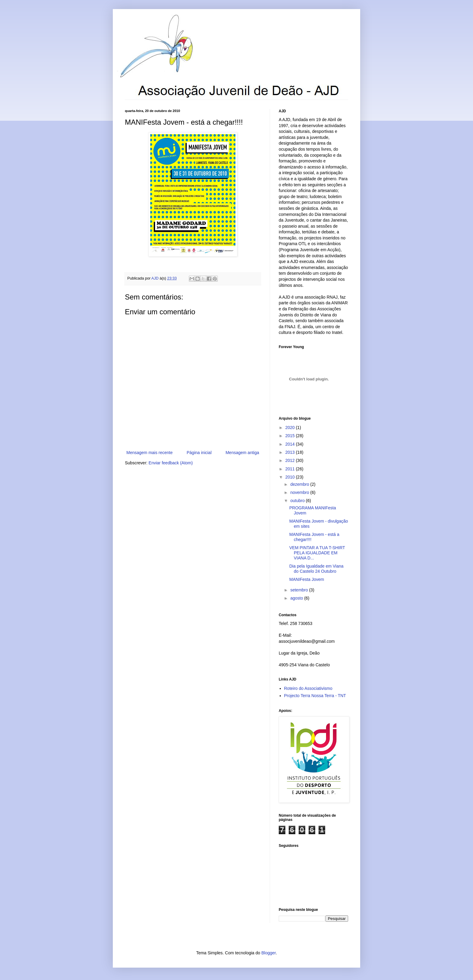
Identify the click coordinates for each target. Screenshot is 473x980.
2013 (291, 452)
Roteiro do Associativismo (308, 688)
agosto (297, 598)
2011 (291, 469)
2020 (291, 428)
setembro (300, 590)
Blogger (268, 953)
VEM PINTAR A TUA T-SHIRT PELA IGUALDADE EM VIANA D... (317, 553)
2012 (291, 460)
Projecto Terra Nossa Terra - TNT (315, 696)
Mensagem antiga (242, 453)
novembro (300, 492)
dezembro (300, 484)
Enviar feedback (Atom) (171, 463)
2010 (291, 477)
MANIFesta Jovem (307, 579)
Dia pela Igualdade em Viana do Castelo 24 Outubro (316, 569)
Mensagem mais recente (149, 453)
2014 (291, 444)
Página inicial (199, 453)
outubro (298, 501)
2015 (291, 436)
